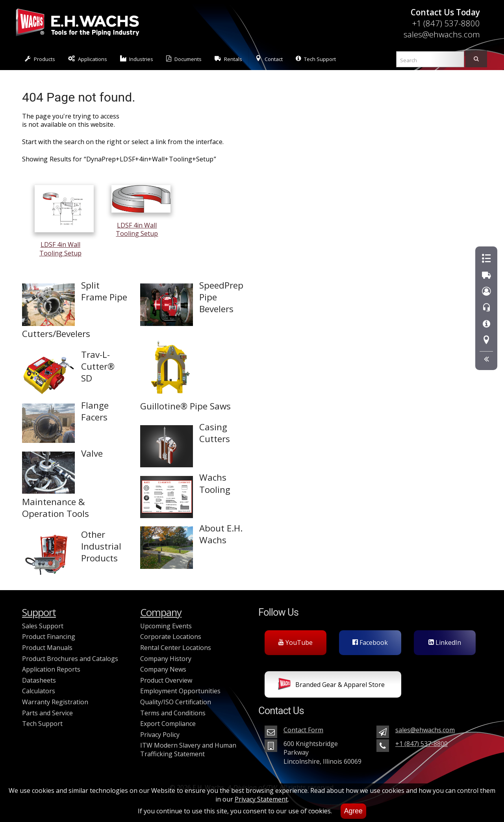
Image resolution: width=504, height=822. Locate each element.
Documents (184, 59)
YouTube (296, 642)
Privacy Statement (261, 799)
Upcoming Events (166, 626)
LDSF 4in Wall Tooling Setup (64, 245)
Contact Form (303, 730)
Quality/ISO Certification (176, 702)
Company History (166, 659)
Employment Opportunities (180, 691)
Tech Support (316, 59)
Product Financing (49, 637)
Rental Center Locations (176, 648)
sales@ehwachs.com (442, 34)
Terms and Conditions (173, 713)
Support (39, 612)
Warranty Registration (55, 702)
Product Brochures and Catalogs (70, 659)
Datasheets (39, 680)
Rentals (228, 59)
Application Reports (51, 669)
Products (40, 59)
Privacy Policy (160, 735)
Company (161, 612)
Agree (353, 811)
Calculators (39, 691)
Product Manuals (47, 648)
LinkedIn (445, 642)
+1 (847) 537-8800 (446, 23)
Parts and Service (47, 713)
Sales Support (43, 626)
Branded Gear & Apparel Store (331, 685)
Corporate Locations (171, 637)
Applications (88, 59)
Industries (137, 59)
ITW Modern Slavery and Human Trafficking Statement (188, 750)
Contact (269, 59)
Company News (163, 669)
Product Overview (166, 680)
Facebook (370, 642)
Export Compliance (168, 724)
